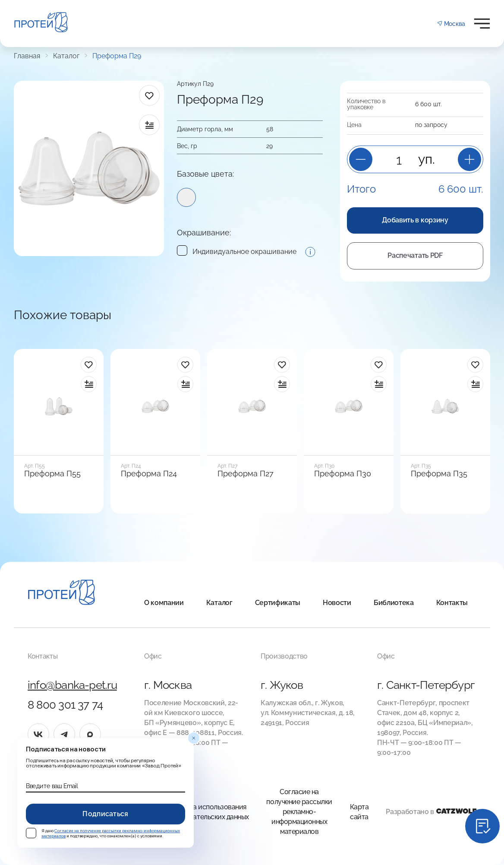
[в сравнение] (149, 125)
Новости (337, 603)
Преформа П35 (439, 474)
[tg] (64, 734)
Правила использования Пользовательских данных (208, 812)
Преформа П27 (246, 474)
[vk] (38, 734)
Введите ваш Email (52, 786)
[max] (90, 734)
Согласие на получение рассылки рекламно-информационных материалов (299, 812)
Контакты (452, 603)
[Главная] (61, 594)
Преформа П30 (343, 474)
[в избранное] (149, 95)
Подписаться (106, 814)
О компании (164, 603)
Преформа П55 (52, 474)
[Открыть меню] (482, 24)
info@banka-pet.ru (72, 685)
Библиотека (394, 603)
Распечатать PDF (415, 255)
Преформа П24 (149, 474)
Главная (27, 56)
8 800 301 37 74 (65, 705)
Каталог (66, 56)
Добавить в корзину (415, 220)
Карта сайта (359, 812)
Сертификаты (278, 603)
